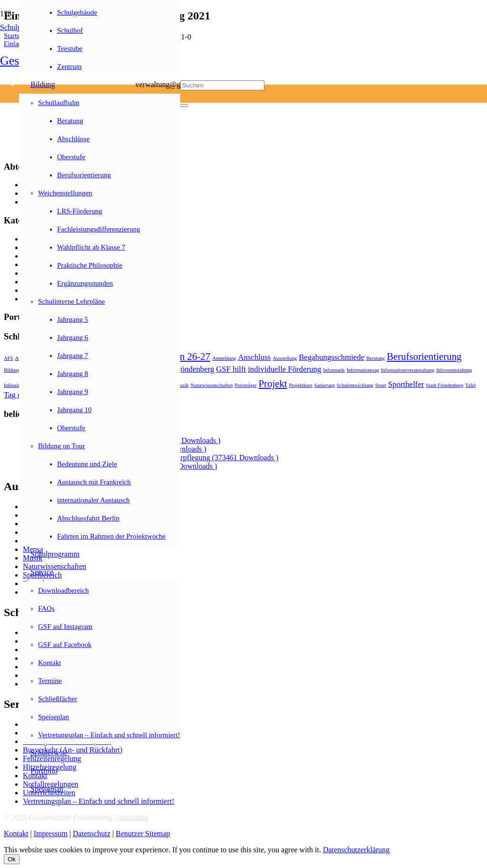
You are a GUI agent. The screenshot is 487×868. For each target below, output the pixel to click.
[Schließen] (184, 106)
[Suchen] (222, 85)
